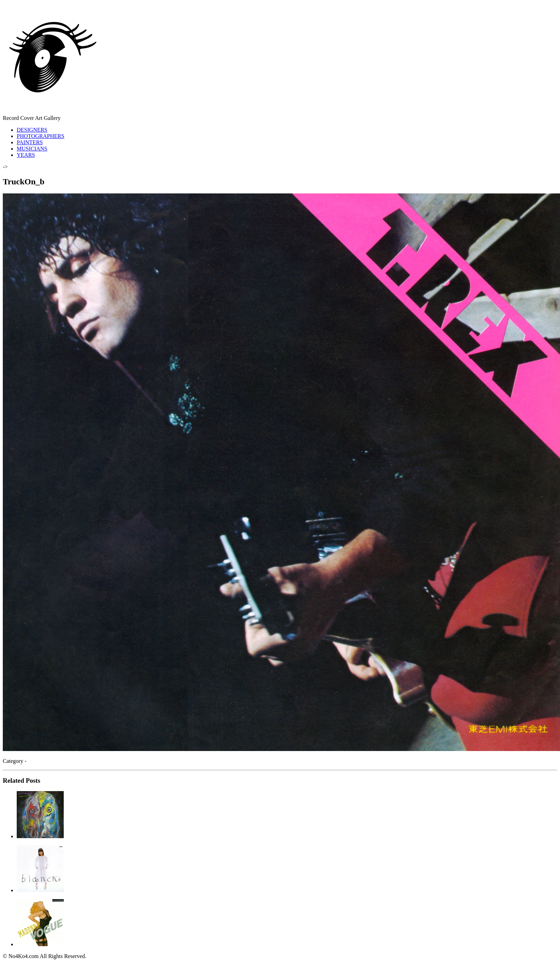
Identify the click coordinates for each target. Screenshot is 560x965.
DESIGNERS (32, 130)
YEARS (26, 155)
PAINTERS (30, 142)
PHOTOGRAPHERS (41, 136)
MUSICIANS (32, 149)
